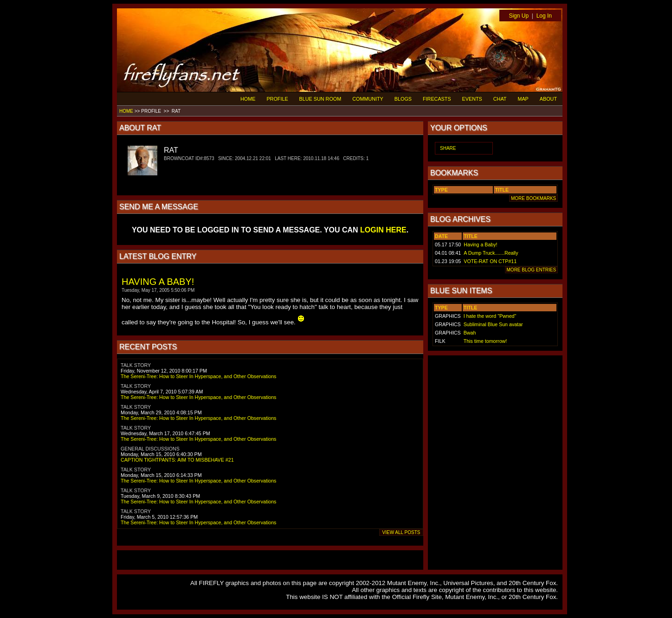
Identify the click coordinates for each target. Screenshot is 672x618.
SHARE (448, 148)
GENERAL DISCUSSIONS (150, 449)
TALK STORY (136, 365)
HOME (248, 99)
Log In (544, 16)
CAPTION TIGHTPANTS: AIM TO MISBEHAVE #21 (177, 460)
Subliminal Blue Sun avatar (493, 324)
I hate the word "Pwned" (490, 316)
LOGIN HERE (383, 230)
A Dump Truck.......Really (491, 253)
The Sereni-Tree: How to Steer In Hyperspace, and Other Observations (198, 376)
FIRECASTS (437, 99)
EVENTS (472, 99)
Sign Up (519, 16)
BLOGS (403, 99)
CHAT (500, 99)
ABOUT (548, 99)
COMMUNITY (368, 99)
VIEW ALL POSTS (401, 532)
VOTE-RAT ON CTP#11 (490, 261)
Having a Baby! (480, 245)
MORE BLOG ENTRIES (531, 270)
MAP (523, 99)
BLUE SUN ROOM (320, 99)
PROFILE (277, 99)
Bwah (470, 333)
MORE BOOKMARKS (533, 198)
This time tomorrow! (485, 341)
